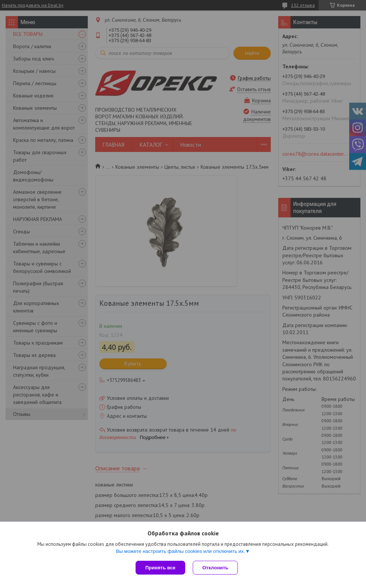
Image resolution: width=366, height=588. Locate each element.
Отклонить (215, 568)
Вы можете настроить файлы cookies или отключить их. (180, 551)
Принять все (160, 568)
